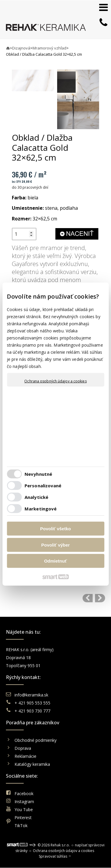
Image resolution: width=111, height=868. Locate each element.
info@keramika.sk (31, 695)
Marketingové (41, 508)
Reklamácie (26, 756)
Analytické (36, 497)
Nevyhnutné (38, 474)
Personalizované (43, 485)
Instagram (24, 801)
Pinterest (23, 817)
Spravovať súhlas (53, 856)
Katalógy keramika (32, 764)
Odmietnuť (55, 561)
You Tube (24, 809)
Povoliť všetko (56, 529)
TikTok (21, 825)
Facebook (24, 793)
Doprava (23, 748)
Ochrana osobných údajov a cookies (55, 381)
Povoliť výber (55, 545)
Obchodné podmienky (36, 740)
